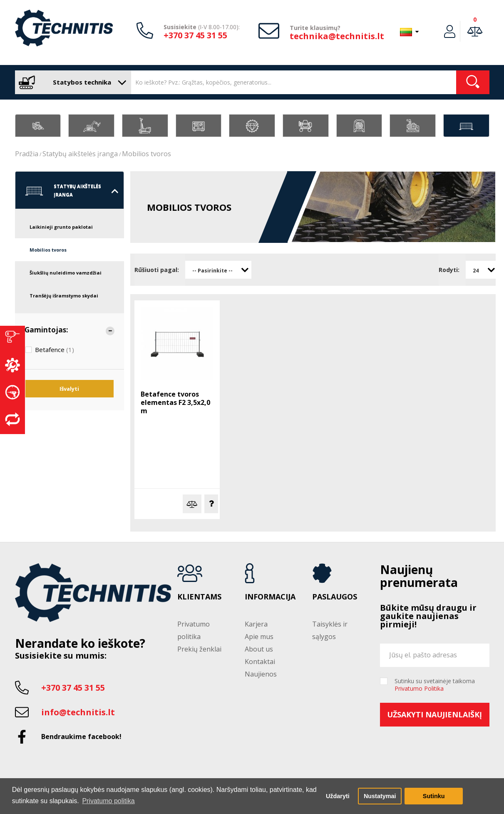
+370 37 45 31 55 (195, 35)
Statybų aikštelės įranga (80, 154)
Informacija (270, 597)
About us (259, 649)
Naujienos (261, 674)
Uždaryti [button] (338, 796)
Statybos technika (71, 82)
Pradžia (27, 154)
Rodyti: (449, 270)
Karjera (256, 624)
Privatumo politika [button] (108, 801)
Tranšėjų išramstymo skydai (64, 296)
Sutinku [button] (434, 796)
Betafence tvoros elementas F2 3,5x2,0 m (175, 402)
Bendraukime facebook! (81, 737)
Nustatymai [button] (380, 796)
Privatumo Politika (419, 688)
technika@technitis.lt (337, 36)
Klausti (211, 504)
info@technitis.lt (78, 712)
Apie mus (259, 637)
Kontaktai (260, 662)
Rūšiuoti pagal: (157, 270)
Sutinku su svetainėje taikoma (435, 685)
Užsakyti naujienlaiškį (434, 714)
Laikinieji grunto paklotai (61, 227)
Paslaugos (335, 597)
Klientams (199, 597)
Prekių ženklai (199, 649)
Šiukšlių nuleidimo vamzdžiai (66, 273)
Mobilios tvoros (146, 154)
